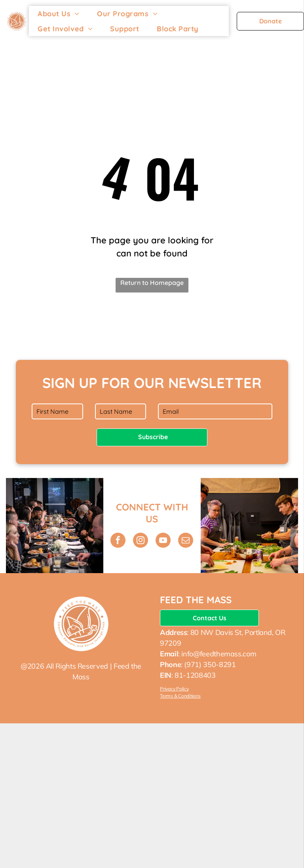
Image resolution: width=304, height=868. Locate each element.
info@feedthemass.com (219, 654)
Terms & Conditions (180, 696)
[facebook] (118, 541)
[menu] (287, 22)
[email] (186, 541)
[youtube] (163, 541)
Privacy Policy (174, 689)
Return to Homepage (152, 283)
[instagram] (141, 541)
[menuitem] (59, 13)
